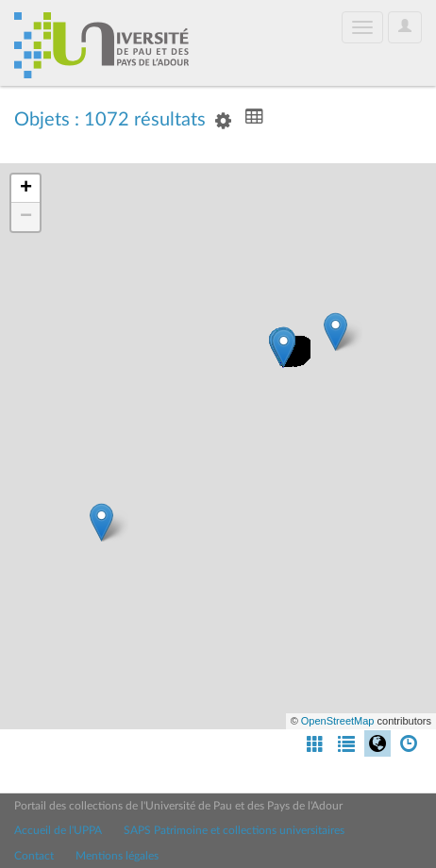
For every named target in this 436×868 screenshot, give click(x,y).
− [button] (26, 217)
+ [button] (26, 189)
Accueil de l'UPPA (58, 830)
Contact (34, 856)
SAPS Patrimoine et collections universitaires (234, 830)
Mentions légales (117, 856)
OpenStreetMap (338, 721)
